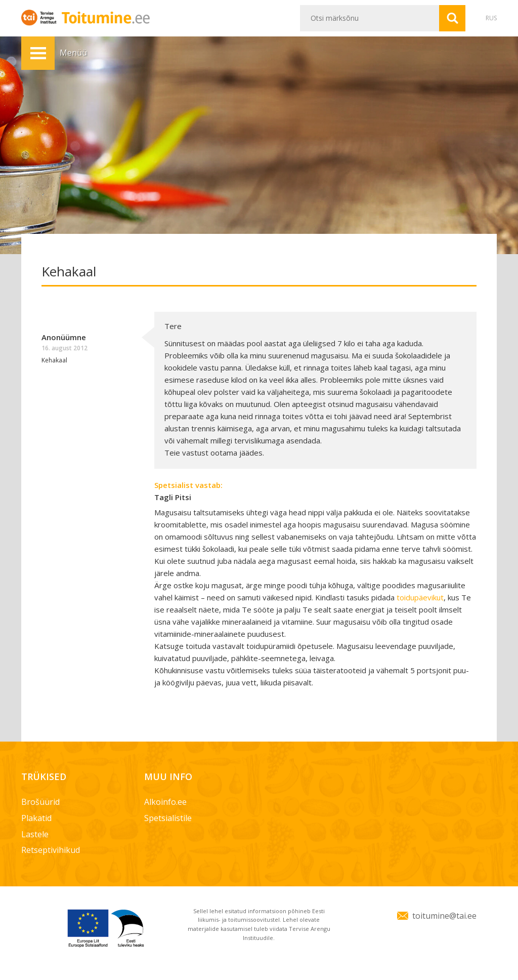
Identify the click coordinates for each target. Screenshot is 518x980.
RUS (491, 18)
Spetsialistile (168, 818)
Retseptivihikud (51, 850)
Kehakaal (54, 360)
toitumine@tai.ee (444, 916)
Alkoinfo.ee (165, 802)
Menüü (38, 53)
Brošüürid (40, 802)
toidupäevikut (420, 597)
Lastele (35, 834)
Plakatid (36, 818)
